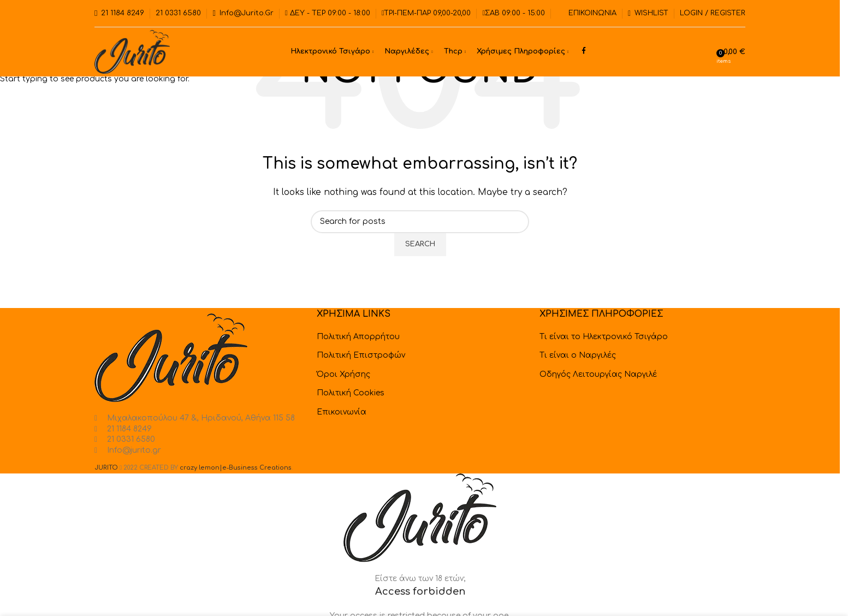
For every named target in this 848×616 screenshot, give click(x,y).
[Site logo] (132, 52)
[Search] (709, 52)
